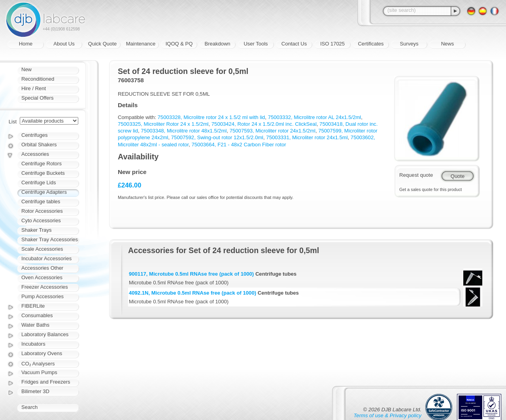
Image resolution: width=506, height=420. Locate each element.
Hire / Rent (34, 88)
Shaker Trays (37, 230)
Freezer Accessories (45, 287)
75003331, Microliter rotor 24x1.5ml (307, 137)
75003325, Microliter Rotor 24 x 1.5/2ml (163, 124)
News (448, 44)
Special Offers (37, 98)
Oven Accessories (42, 277)
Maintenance (141, 44)
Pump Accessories (42, 296)
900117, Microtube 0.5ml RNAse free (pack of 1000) (191, 274)
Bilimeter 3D (35, 391)
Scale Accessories (42, 249)
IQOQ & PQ (179, 44)
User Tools (256, 44)
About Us (64, 44)
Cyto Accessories (41, 220)
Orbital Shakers (39, 145)
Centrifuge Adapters (44, 192)
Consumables (37, 315)
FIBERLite (33, 306)
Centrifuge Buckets (43, 173)
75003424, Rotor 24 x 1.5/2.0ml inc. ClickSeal (264, 124)
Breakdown (217, 44)
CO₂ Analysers (38, 364)
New (26, 69)
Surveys (409, 44)
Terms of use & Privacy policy (388, 415)
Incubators (33, 344)
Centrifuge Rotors (42, 164)
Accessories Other (42, 268)
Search (29, 407)
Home (26, 44)
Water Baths (35, 325)
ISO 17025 (332, 44)
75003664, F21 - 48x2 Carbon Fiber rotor (239, 145)
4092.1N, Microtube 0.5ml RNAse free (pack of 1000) (193, 293)
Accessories (35, 154)
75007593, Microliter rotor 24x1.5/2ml (273, 131)
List (13, 122)
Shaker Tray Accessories (50, 239)
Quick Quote (102, 44)
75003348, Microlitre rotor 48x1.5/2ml (184, 131)
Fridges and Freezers (46, 382)
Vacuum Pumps (39, 372)
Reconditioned (38, 79)
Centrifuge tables (41, 201)
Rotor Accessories (42, 211)
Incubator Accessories (46, 258)
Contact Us (294, 44)
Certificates (371, 44)
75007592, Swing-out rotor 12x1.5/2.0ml (217, 137)
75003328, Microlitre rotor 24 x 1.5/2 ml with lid (211, 117)
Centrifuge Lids (39, 183)
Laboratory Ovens (42, 353)
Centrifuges (34, 135)
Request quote (416, 175)
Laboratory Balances (45, 334)
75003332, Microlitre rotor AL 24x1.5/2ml (315, 117)
